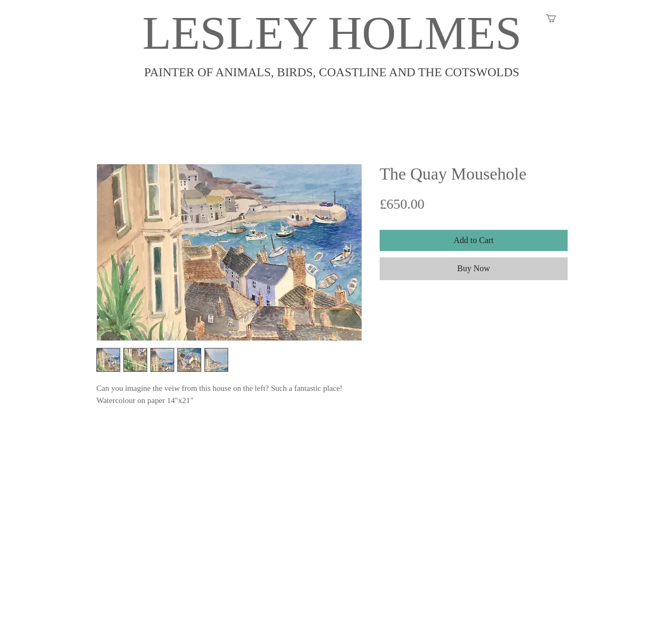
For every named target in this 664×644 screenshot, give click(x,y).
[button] (556, 18)
